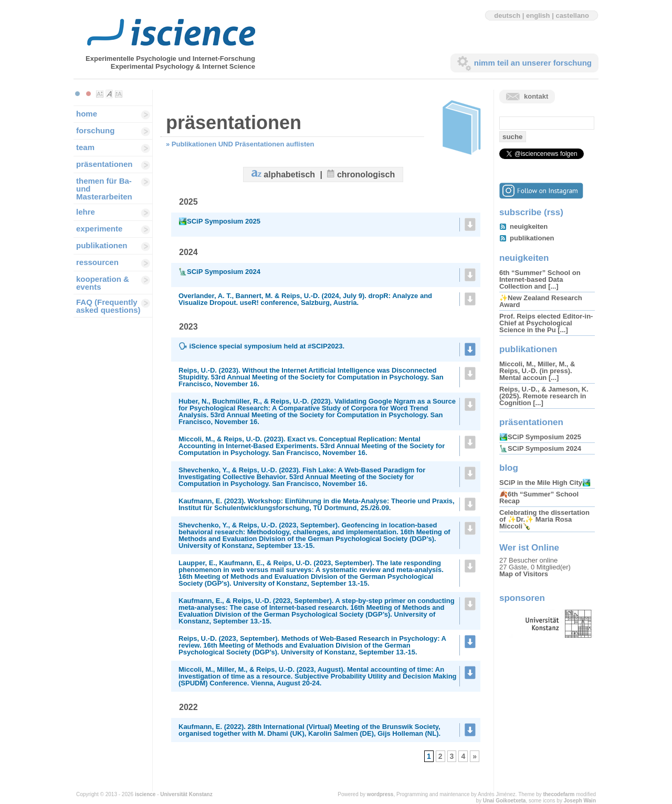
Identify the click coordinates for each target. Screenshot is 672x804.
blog (509, 468)
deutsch (507, 15)
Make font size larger (119, 94)
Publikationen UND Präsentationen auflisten (243, 144)
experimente (99, 229)
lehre (86, 212)
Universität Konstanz (186, 794)
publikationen (102, 245)
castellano (572, 15)
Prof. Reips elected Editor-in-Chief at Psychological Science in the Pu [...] (546, 323)
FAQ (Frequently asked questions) (108, 306)
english (538, 15)
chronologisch (366, 174)
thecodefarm (559, 794)
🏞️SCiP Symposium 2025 (219, 221)
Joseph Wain (580, 801)
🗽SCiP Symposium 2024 (219, 272)
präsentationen (104, 164)
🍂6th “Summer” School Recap (539, 498)
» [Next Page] (475, 756)
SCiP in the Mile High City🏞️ (545, 483)
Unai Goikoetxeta (505, 801)
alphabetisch (289, 174)
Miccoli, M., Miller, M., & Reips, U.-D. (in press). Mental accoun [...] (537, 371)
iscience (145, 794)
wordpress (380, 794)
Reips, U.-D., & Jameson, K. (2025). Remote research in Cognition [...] (544, 396)
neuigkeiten (529, 226)
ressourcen (97, 262)
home (87, 114)
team (85, 147)
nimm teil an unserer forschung (533, 63)
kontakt (536, 96)
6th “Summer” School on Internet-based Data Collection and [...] (540, 279)
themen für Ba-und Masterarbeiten (104, 189)
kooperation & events (103, 283)
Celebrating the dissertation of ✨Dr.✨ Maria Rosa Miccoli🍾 (544, 519)
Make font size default (109, 94)
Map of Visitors (524, 574)
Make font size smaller (100, 94)
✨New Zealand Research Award (541, 301)
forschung (95, 130)
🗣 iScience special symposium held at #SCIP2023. (261, 346)
